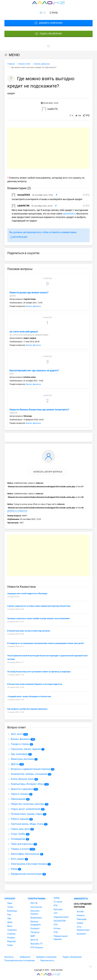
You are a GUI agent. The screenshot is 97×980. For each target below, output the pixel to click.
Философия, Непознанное (23, 854)
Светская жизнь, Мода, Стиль (25, 824)
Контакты (9, 957)
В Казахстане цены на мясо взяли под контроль (29, 631)
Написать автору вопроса (48, 472)
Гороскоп (10, 899)
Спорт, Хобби (16, 834)
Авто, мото (15, 734)
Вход (53, 13)
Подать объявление (49, 34)
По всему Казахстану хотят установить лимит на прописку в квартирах (39, 672)
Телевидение (16, 839)
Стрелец (11, 934)
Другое (13, 764)
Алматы (81, 915)
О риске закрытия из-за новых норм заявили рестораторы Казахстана (39, 606)
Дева (10, 922)
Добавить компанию (48, 23)
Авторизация (18, 237)
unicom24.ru (69, 214)
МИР (33, 936)
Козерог (11, 938)
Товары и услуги (18, 849)
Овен (10, 903)
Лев (9, 918)
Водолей (11, 941)
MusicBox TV (37, 944)
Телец (10, 907)
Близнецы (12, 911)
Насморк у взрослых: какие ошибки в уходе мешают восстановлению (39, 618)
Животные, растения (21, 759)
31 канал (58, 902)
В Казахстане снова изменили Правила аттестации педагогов (35, 684)
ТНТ (56, 913)
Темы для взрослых (20, 844)
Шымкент (81, 934)
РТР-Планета (37, 948)
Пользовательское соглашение (20, 960)
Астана (57, 928)
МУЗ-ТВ (34, 940)
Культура (58, 909)
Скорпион (12, 930)
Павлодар (82, 919)
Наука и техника (18, 794)
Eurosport (35, 928)
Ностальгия (36, 907)
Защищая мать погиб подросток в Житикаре (27, 593)
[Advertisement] (48, 148)
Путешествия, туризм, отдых (25, 814)
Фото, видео (16, 859)
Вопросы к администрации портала (29, 769)
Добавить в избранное (17, 511)
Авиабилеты (81, 899)
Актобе (80, 912)
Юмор (12, 869)
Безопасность (47, 960)
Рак (9, 915)
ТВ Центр (35, 932)
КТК (56, 906)
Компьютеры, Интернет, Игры (25, 784)
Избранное (25, 957)
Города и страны (18, 744)
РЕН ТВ (34, 903)
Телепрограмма (37, 899)
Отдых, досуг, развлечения (24, 809)
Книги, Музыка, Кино (21, 779)
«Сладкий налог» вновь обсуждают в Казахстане (29, 696)
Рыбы (10, 945)
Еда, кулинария (17, 754)
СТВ (56, 932)
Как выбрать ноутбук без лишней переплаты (27, 709)
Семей (80, 923)
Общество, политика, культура (26, 804)
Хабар (57, 898)
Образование (16, 799)
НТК (56, 925)
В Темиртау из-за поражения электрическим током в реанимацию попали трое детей (45, 643)
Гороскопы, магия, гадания (24, 749)
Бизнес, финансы (33, 306)
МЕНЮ (12, 55)
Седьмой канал (61, 917)
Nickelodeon (36, 918)
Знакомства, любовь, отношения (27, 774)
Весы (10, 926)
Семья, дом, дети (18, 829)
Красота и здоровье (20, 789)
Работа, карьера (18, 819)
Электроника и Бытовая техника (27, 864)
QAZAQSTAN (60, 921)
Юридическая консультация (25, 874)
